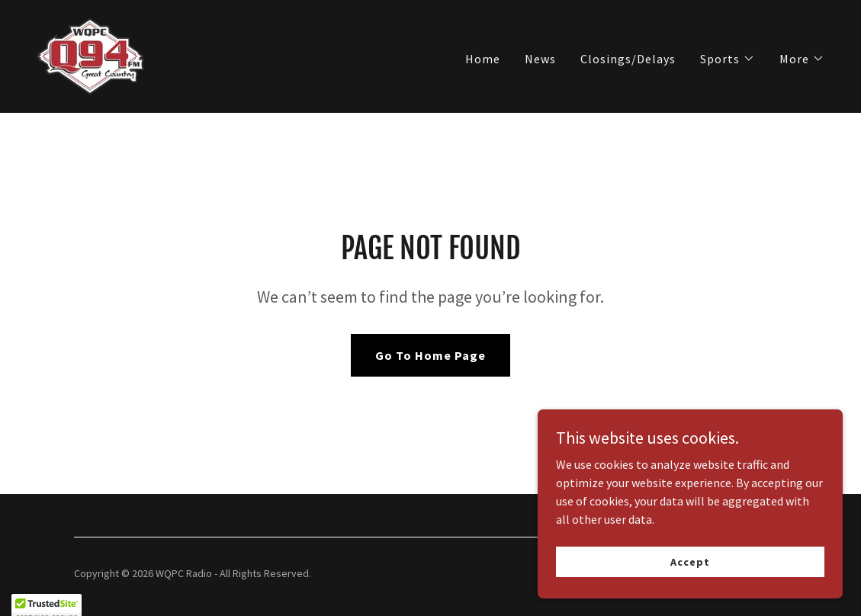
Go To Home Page (430, 355)
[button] (728, 59)
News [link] (540, 59)
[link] (90, 55)
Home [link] (483, 59)
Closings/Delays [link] (628, 59)
